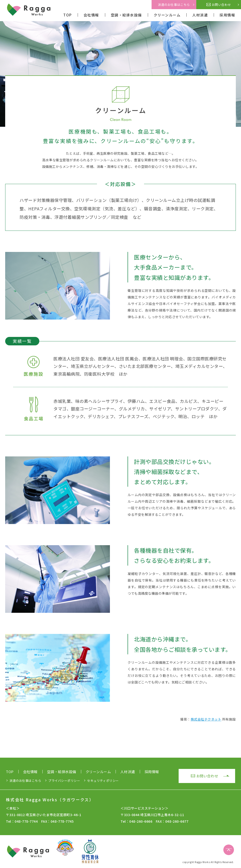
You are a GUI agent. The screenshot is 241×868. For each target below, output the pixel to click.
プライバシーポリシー (64, 781)
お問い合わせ (219, 5)
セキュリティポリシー (103, 781)
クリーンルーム (167, 15)
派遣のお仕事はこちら (174, 5)
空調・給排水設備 (126, 15)
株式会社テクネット (206, 719)
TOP (68, 15)
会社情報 (91, 15)
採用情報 (227, 15)
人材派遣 (200, 15)
